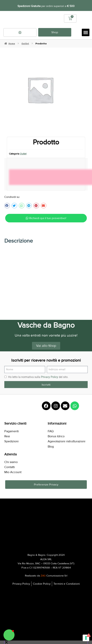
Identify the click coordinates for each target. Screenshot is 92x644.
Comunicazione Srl (54, 574)
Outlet (25, 42)
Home (12, 42)
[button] (86, 31)
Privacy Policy (50, 375)
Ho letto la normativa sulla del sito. (38, 375)
